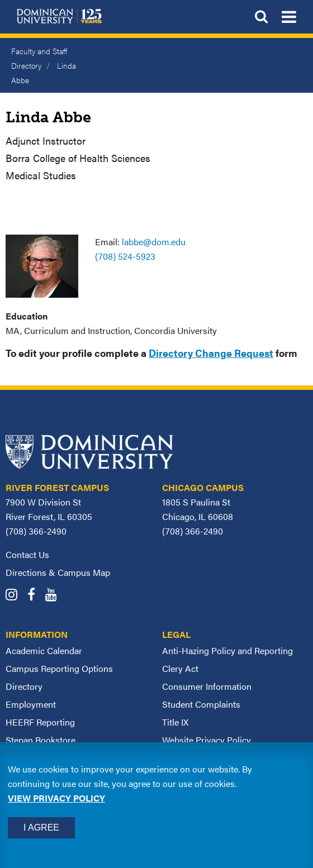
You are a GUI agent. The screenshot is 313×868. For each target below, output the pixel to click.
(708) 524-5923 (125, 256)
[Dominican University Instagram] (15, 596)
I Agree (41, 828)
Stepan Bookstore (41, 740)
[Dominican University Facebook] (35, 596)
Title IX (175, 722)
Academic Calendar (44, 650)
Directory (24, 686)
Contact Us (27, 554)
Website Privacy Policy (207, 740)
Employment (31, 704)
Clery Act (180, 668)
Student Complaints (201, 704)
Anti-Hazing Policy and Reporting (227, 650)
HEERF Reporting (40, 722)
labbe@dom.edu (154, 242)
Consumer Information (207, 686)
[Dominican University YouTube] (55, 596)
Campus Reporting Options (59, 668)
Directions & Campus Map (58, 572)
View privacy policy (56, 798)
